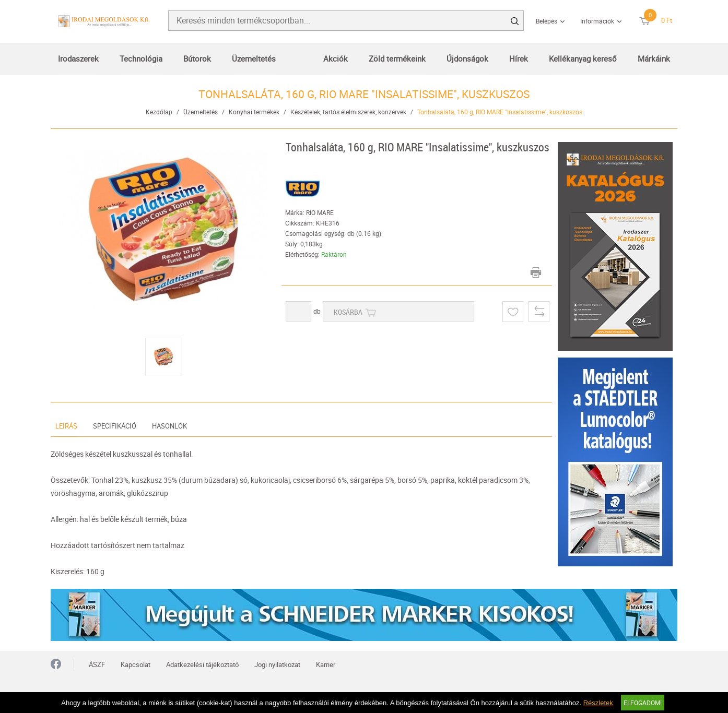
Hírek (519, 58)
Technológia (141, 58)
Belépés (547, 21)
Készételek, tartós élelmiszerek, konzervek (348, 112)
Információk (597, 21)
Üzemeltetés (254, 58)
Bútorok (197, 58)
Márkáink (654, 58)
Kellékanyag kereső (583, 58)
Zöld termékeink (397, 58)
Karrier (326, 664)
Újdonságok (467, 58)
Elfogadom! (643, 703)
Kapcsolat (136, 664)
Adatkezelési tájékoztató (202, 664)
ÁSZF (97, 664)
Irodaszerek (78, 58)
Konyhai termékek (254, 112)
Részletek (598, 703)
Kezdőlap (159, 112)
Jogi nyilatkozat (277, 664)
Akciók (336, 58)
